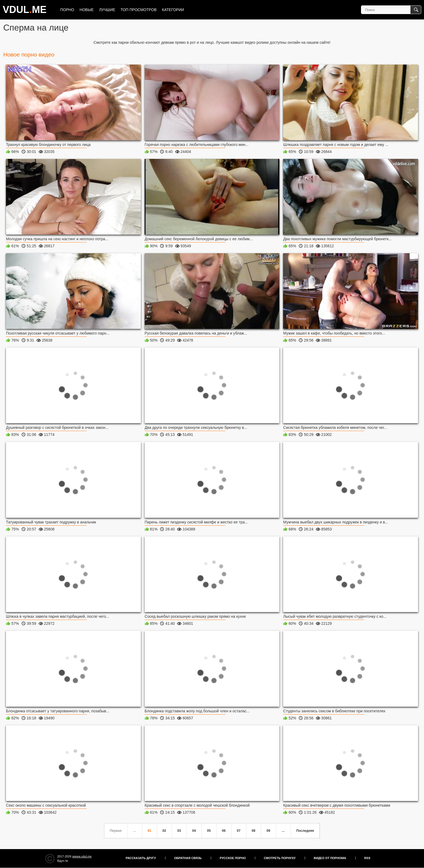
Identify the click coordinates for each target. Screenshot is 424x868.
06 (224, 831)
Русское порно (233, 858)
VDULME (25, 10)
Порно (67, 10)
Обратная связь (188, 858)
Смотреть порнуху (280, 858)
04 (194, 831)
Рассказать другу (141, 858)
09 (268, 831)
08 (254, 831)
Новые (87, 10)
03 (179, 831)
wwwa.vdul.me (82, 856)
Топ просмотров (139, 10)
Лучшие (107, 10)
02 (164, 831)
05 (209, 831)
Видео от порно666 (330, 858)
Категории (173, 10)
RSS (367, 858)
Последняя (305, 831)
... (283, 831)
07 (239, 831)
